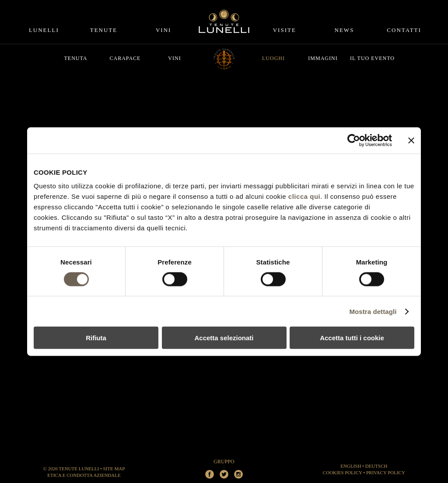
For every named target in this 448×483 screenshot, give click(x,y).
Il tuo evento (372, 58)
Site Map (114, 469)
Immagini (323, 58)
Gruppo (224, 462)
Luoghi (273, 58)
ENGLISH (351, 466)
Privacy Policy (386, 472)
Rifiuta (96, 338)
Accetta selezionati (224, 338)
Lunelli (44, 30)
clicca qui (304, 196)
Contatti (404, 30)
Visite (285, 30)
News (345, 30)
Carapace (125, 58)
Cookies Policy (343, 472)
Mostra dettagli (373, 311)
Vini (163, 30)
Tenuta (75, 58)
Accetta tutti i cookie (352, 338)
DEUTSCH (376, 466)
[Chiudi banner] (411, 140)
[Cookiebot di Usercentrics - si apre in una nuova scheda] (354, 140)
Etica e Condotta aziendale (84, 475)
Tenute (104, 30)
